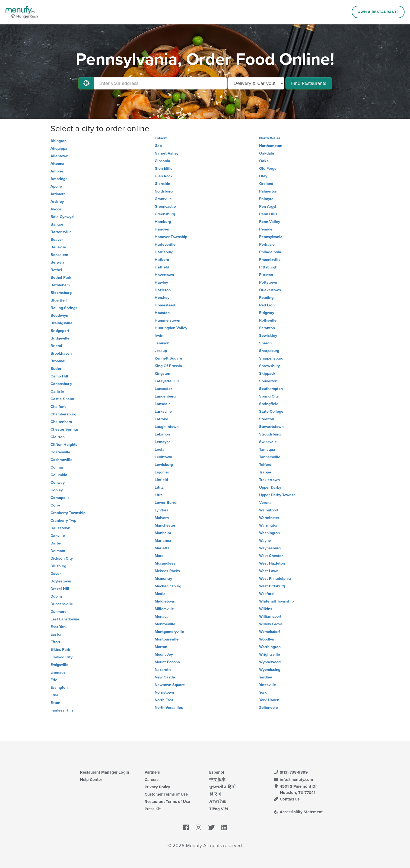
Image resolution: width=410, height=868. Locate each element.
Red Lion (267, 305)
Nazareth (163, 670)
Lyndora (162, 510)
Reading (266, 298)
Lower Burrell (167, 503)
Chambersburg (63, 414)
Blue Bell (59, 300)
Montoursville (167, 639)
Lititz (159, 487)
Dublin (56, 596)
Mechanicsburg (168, 586)
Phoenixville (270, 260)
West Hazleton (272, 563)
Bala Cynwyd (62, 217)
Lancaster (163, 389)
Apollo (56, 186)
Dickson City (62, 558)
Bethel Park (61, 278)
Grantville (163, 199)
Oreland (266, 184)
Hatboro (162, 260)
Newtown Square (170, 685)
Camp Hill (59, 376)
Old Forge (268, 169)
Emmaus (58, 672)
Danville (58, 536)
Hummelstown (167, 320)
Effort (55, 642)
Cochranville (61, 460)
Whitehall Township (276, 601)
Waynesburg (270, 548)
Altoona (57, 164)
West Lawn (269, 571)
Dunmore (58, 612)
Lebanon (162, 434)
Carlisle (57, 391)
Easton (56, 634)
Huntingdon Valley (171, 328)
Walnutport (269, 510)
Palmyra (266, 199)
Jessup (161, 351)
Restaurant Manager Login (105, 772)
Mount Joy (164, 654)
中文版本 (217, 780)
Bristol (56, 346)
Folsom (161, 138)
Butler (56, 369)
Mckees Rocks (167, 571)
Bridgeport (60, 331)
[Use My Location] (86, 83)
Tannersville (270, 457)
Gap (158, 146)
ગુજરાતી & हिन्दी (222, 787)
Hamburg (163, 222)
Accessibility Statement (298, 812)
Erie (54, 680)
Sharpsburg (269, 351)
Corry (55, 505)
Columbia (59, 475)
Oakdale (267, 153)
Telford (265, 465)
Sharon (265, 343)
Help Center (91, 780)
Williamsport (270, 616)
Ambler (57, 171)
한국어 (215, 794)
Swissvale (268, 442)
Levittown (163, 457)
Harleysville (165, 244)
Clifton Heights (64, 445)
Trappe (265, 472)
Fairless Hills (62, 710)
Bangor (57, 224)
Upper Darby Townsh (277, 495)
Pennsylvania (271, 237)
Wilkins (266, 609)
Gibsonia (162, 161)
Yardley (266, 677)
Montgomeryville (169, 632)
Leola (160, 449)
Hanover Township (171, 237)
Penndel (266, 229)
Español (217, 772)
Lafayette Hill (167, 381)
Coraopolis (60, 498)
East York (59, 627)
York (263, 692)
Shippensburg (271, 358)
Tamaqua (267, 449)
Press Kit (153, 809)
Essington (59, 688)
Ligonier (162, 472)
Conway (58, 483)
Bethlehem (60, 285)
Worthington (270, 647)
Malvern (162, 518)
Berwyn (57, 262)
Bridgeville (60, 338)
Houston (162, 313)
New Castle (165, 677)
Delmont (58, 551)
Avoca (56, 209)
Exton (55, 703)
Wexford (266, 594)
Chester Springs (65, 429)
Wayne (265, 541)
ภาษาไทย (218, 802)
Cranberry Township (68, 513)
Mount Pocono (167, 662)
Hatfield (162, 267)
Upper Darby (270, 487)
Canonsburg (61, 384)
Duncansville (62, 604)
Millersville (164, 609)
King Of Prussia (168, 366)
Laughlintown (167, 427)
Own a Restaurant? (378, 12)
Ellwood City (61, 657)
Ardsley (57, 202)
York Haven (269, 700)
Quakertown (270, 290)
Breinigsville (61, 323)
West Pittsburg (272, 586)
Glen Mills (163, 169)
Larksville (163, 411)
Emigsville (59, 665)
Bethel (56, 270)
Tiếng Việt (219, 809)
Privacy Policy (157, 787)
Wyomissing (270, 670)
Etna (54, 695)
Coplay (57, 490)
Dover (56, 574)
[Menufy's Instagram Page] (198, 828)
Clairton (58, 437)
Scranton (267, 328)
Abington (58, 141)
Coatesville (60, 452)
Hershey (162, 298)
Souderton (268, 381)
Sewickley (268, 336)
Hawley (161, 282)
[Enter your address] (160, 83)
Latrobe (161, 419)
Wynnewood (270, 662)
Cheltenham (61, 422)
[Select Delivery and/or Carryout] (256, 83)
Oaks (264, 161)
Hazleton (163, 290)
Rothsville (268, 320)
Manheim (163, 533)
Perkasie (267, 244)
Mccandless (165, 563)
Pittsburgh (268, 267)
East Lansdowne (65, 619)
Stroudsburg (270, 434)
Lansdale (163, 404)
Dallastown (60, 528)
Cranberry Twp (63, 521)
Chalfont (58, 407)
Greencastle (165, 206)
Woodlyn (267, 639)
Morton (161, 647)
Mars (159, 556)
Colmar (57, 467)
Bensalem (59, 255)
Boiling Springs (64, 308)
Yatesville (268, 685)
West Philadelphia (275, 579)
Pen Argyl (268, 206)
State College (271, 411)
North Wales (270, 138)
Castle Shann (62, 399)
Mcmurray (163, 579)
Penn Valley (270, 222)
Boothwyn (59, 316)
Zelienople (268, 708)
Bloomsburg (61, 293)
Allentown (59, 156)
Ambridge (59, 179)
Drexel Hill (60, 589)
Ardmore (58, 194)
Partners (152, 772)
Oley (263, 176)
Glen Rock (164, 176)
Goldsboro (164, 191)
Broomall (58, 361)
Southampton (271, 389)
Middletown (165, 601)
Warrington (269, 525)
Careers (152, 780)
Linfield (161, 480)
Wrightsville (270, 654)
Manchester (165, 525)
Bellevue (58, 247)
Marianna (163, 541)
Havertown (164, 275)
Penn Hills (268, 214)
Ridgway (267, 313)
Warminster (269, 518)
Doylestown (61, 581)
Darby (56, 543)
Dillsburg (58, 566)
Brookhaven (61, 353)
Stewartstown (271, 427)
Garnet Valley (167, 153)
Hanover (162, 229)
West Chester (271, 556)
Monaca (162, 616)
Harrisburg (164, 252)
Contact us (287, 799)
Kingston (162, 374)
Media (160, 594)
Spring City (269, 396)
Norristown (164, 692)
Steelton (267, 419)
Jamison (162, 343)
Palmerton (268, 191)
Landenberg (165, 396)
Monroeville (165, 624)
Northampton (271, 146)
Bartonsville (61, 232)
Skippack (267, 374)
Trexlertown (269, 480)
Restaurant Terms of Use (167, 802)
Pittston (266, 275)
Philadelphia (270, 252)
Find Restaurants (309, 83)
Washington (269, 533)
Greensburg (165, 214)
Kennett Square (168, 358)
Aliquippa (59, 148)
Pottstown (268, 282)
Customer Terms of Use (166, 794)
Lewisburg (164, 465)
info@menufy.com (294, 780)
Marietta (162, 548)
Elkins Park (60, 650)
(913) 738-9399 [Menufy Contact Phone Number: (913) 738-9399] (291, 772)
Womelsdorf (270, 632)
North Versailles (169, 708)
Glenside (162, 184)
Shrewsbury (269, 366)
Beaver (57, 240)
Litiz (158, 495)
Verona (265, 503)
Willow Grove (271, 624)
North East (164, 700)
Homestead (165, 305)
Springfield (269, 404)
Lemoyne (163, 442)
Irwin (159, 336)
